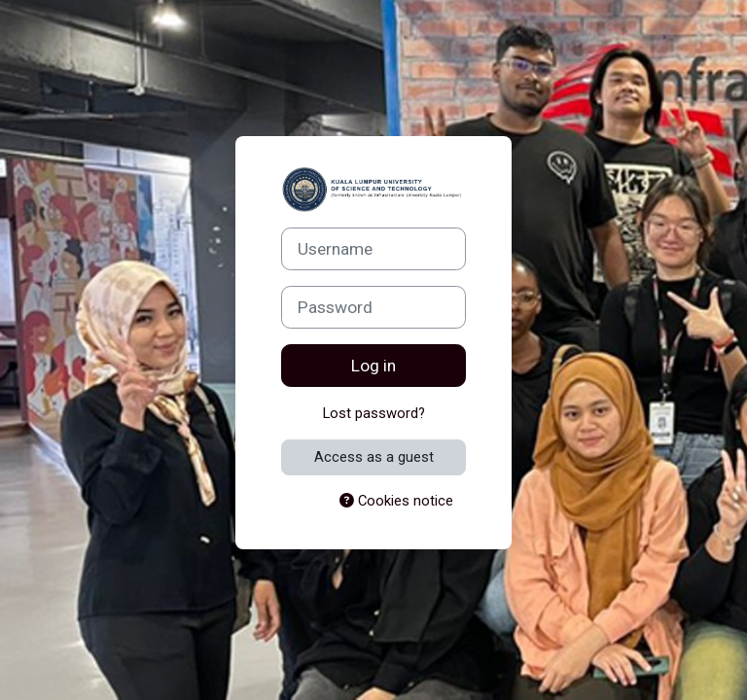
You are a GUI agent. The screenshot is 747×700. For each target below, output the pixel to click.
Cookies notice (396, 501)
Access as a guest (374, 457)
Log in (373, 366)
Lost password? (374, 413)
